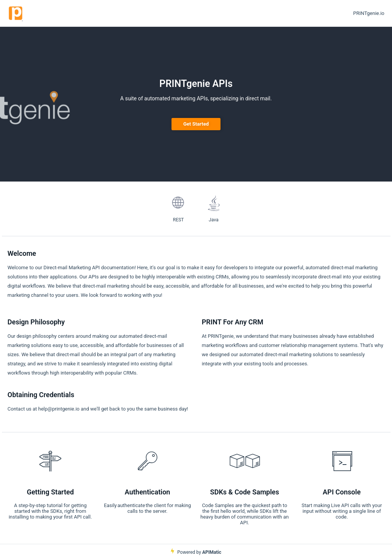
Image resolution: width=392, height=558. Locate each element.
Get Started (196, 124)
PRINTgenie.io (369, 13)
